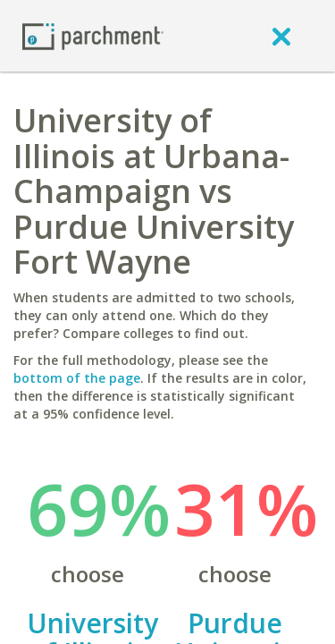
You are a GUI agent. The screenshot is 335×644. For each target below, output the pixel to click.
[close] (281, 36)
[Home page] (93, 35)
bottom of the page (77, 378)
